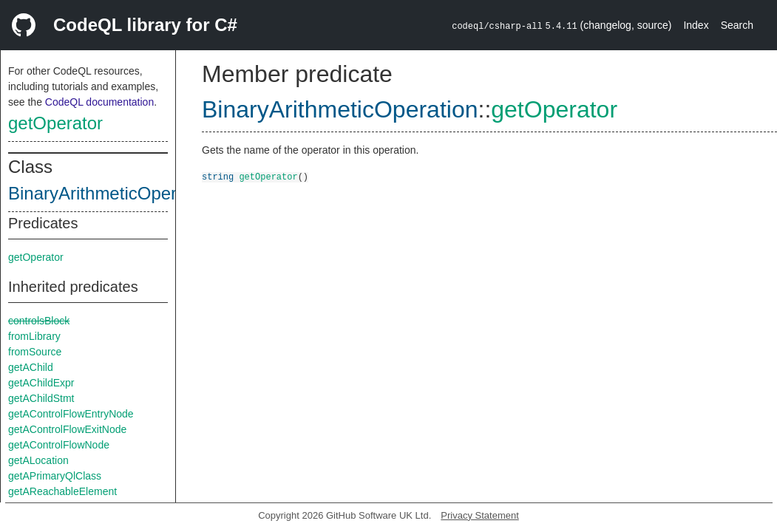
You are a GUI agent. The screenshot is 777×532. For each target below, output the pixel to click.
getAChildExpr (41, 383)
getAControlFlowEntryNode (71, 414)
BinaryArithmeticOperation (112, 193)
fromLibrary (34, 336)
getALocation (38, 460)
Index (696, 25)
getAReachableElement (62, 491)
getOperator (55, 123)
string (218, 176)
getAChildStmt (41, 398)
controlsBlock (39, 321)
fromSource (35, 352)
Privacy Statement (480, 515)
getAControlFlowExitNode (67, 429)
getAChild (31, 367)
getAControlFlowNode (59, 445)
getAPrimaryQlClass (55, 476)
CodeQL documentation (99, 102)
